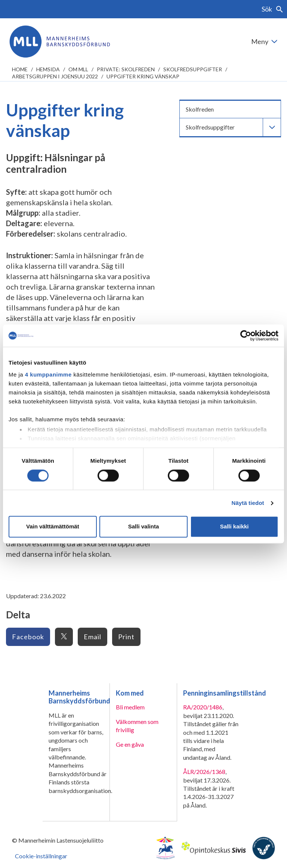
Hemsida (48, 69)
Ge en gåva (130, 744)
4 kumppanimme (48, 374)
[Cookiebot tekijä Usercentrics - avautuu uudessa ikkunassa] (246, 335)
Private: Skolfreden (126, 69)
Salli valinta (144, 527)
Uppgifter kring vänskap (143, 76)
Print (126, 637)
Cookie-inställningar (41, 856)
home (20, 69)
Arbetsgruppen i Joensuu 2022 (55, 76)
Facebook (28, 637)
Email (92, 637)
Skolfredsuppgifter (193, 69)
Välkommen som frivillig (137, 726)
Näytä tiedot (248, 503)
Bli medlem (130, 707)
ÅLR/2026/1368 (204, 772)
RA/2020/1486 (203, 707)
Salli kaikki (234, 527)
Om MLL (78, 69)
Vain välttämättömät (53, 527)
